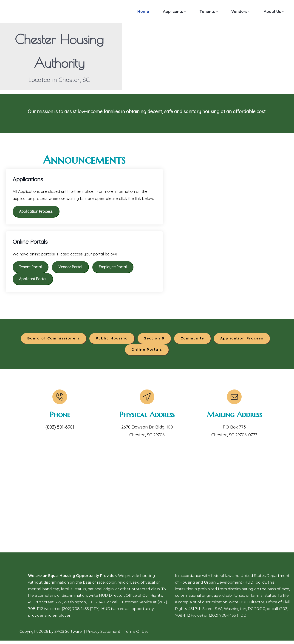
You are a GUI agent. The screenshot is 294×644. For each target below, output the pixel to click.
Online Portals (147, 351)
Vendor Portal (70, 268)
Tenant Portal (30, 268)
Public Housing (112, 340)
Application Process (36, 212)
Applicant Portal (33, 280)
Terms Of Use (136, 635)
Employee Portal (113, 268)
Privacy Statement (103, 635)
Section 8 (154, 340)
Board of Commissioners (54, 340)
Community (192, 340)
